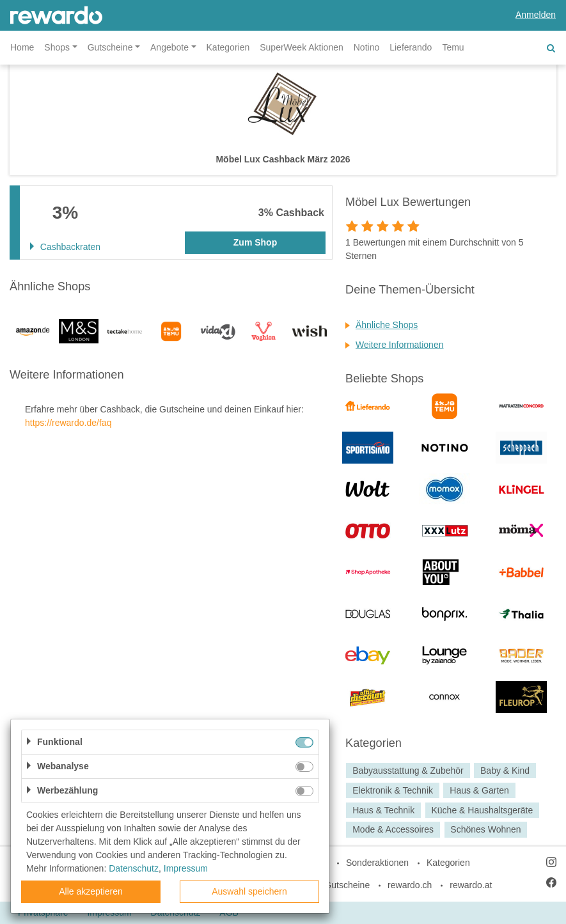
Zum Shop (255, 242)
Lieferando (411, 47)
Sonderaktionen (377, 863)
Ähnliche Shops (387, 325)
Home (22, 47)
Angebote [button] (169, 47)
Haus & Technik (383, 810)
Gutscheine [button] (110, 47)
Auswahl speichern (249, 891)
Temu (453, 47)
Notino (366, 47)
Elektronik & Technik (393, 790)
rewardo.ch (410, 885)
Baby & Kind (505, 771)
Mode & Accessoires (393, 830)
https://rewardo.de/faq (68, 423)
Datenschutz (134, 868)
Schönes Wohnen (485, 830)
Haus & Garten (479, 790)
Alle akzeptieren (91, 891)
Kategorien (228, 47)
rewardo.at (471, 885)
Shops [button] (57, 47)
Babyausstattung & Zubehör (408, 771)
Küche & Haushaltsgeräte (482, 810)
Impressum (186, 868)
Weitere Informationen (399, 345)
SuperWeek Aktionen (302, 47)
